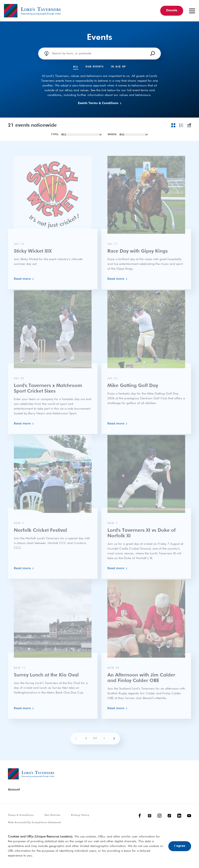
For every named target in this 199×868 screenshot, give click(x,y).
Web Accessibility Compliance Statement (35, 822)
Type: (55, 135)
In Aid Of (118, 67)
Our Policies (52, 815)
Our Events (95, 67)
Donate (172, 11)
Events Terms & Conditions (100, 103)
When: (113, 135)
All (76, 67)
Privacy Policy (80, 815)
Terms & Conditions (21, 815)
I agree (180, 846)
